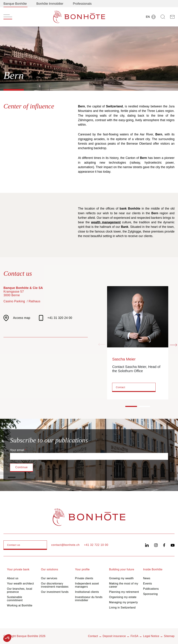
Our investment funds (55, 592)
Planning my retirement (124, 592)
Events (147, 584)
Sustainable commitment (15, 599)
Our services (49, 578)
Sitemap (169, 636)
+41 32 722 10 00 (96, 545)
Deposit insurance (114, 636)
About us (13, 578)
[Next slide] (173, 345)
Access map (17, 318)
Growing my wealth (121, 578)
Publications (151, 589)
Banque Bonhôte (15, 4)
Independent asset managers (87, 585)
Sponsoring (150, 594)
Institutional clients (87, 592)
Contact (120, 387)
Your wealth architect (20, 584)
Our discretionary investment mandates (55, 585)
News (147, 578)
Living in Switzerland (122, 608)
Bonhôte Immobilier (50, 4)
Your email (17, 450)
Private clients (84, 578)
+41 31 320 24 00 (56, 318)
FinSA (134, 636)
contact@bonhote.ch (65, 545)
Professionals (82, 4)
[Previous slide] (102, 345)
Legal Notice (151, 636)
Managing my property (123, 602)
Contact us (14, 545)
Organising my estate (123, 597)
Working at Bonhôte (20, 605)
